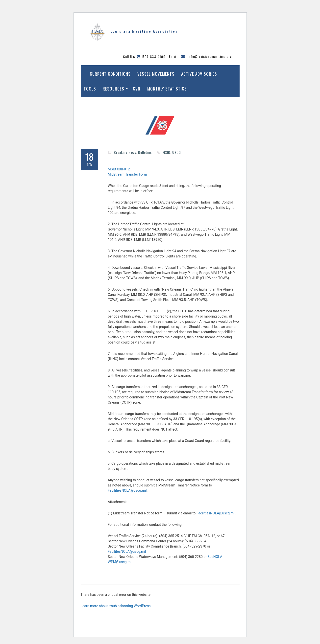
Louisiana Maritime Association (144, 31)
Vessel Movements (156, 74)
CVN (137, 89)
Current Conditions (110, 74)
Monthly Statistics (167, 89)
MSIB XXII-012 (119, 169)
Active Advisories (199, 74)
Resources (113, 89)
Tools (90, 89)
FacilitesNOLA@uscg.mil (127, 552)
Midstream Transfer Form (127, 174)
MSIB (166, 152)
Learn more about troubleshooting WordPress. (116, 606)
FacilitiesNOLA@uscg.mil (127, 490)
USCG (177, 152)
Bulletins (145, 152)
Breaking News (125, 152)
